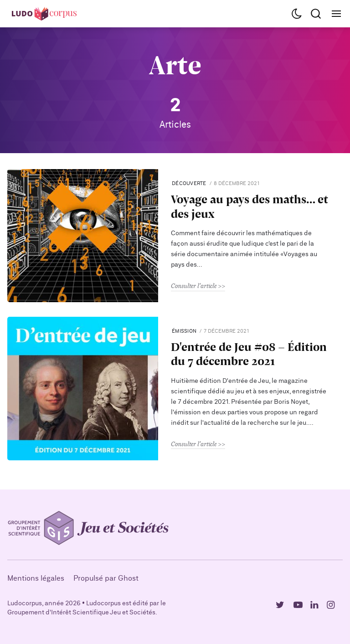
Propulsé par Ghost (106, 578)
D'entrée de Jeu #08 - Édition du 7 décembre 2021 (249, 354)
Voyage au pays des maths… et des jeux (250, 206)
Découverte (189, 183)
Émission (184, 331)
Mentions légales (36, 578)
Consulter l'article (194, 286)
